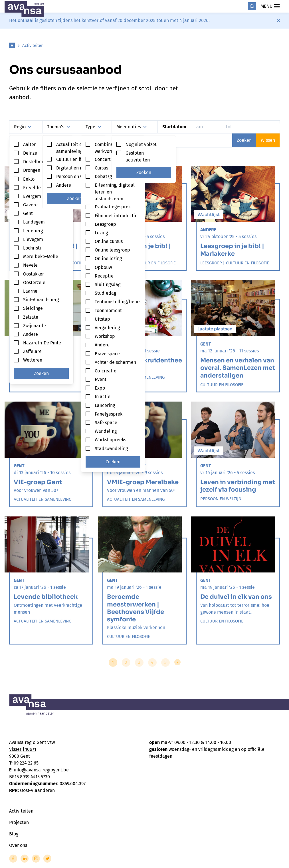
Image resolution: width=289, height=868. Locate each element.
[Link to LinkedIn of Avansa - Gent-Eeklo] (25, 859)
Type (93, 127)
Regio (23, 127)
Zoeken (41, 373)
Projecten (19, 822)
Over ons (18, 845)
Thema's (58, 127)
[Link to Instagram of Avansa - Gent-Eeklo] (36, 859)
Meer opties (132, 127)
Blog (14, 834)
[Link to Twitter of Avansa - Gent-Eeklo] (47, 859)
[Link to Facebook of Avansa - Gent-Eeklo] (13, 859)
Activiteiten (33, 45)
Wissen (268, 140)
